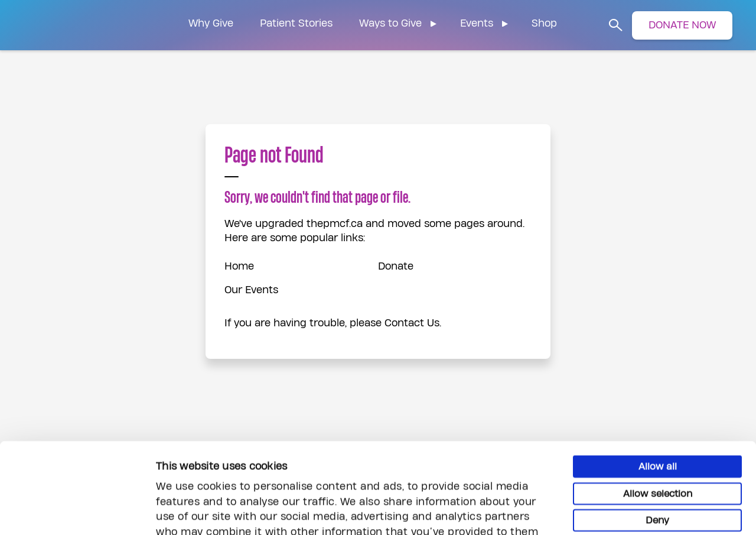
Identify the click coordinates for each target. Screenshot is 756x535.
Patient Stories (296, 23)
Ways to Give (390, 23)
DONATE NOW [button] (682, 25)
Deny (657, 435)
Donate (396, 266)
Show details (647, 511)
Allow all (658, 381)
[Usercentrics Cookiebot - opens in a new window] (76, 512)
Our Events (251, 290)
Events (477, 23)
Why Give (211, 23)
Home (239, 266)
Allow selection (658, 408)
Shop (544, 23)
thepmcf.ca (335, 224)
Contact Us (412, 323)
